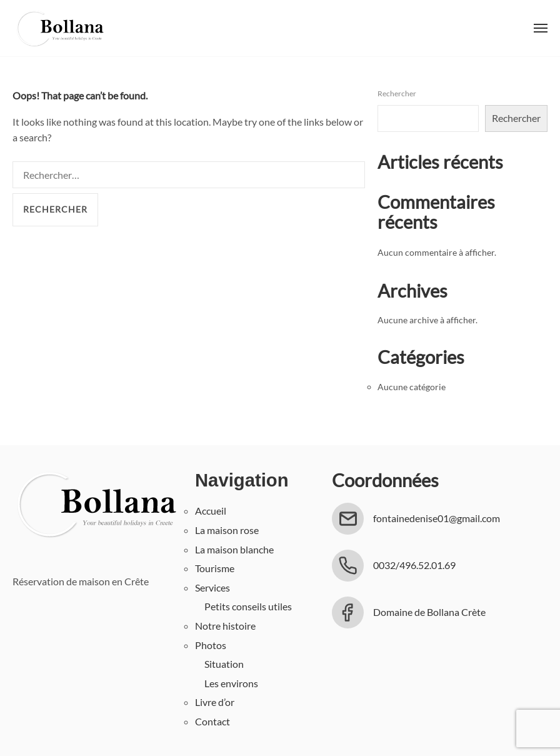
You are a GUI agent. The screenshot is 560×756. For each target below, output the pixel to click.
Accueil (211, 511)
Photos (211, 645)
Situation (224, 664)
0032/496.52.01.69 (414, 565)
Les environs (231, 683)
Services (212, 587)
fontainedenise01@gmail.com (437, 518)
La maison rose (227, 530)
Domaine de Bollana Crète (429, 612)
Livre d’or (215, 702)
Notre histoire (225, 626)
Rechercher (397, 93)
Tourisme (215, 568)
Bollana (59, 28)
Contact (212, 721)
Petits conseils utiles (248, 606)
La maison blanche (234, 549)
